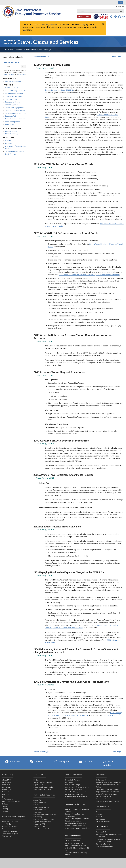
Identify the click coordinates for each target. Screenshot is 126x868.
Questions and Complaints (43, 782)
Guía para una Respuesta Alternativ (77, 819)
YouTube (85, 761)
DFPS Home (8, 50)
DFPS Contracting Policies (14, 151)
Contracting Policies (12, 105)
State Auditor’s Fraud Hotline (43, 790)
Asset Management (12, 122)
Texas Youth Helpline (10, 831)
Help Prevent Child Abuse (74, 794)
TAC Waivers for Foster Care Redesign (16, 147)
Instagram (62, 761)
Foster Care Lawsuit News (74, 790)
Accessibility (6, 782)
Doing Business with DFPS (74, 843)
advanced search (9, 74)
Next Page (116, 56)
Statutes (8, 140)
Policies (5, 804)
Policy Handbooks (40, 810)
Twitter (36, 761)
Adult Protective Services (14, 94)
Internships (100, 817)
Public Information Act (41, 807)
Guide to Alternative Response (75, 823)
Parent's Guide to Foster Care (75, 826)
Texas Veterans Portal (103, 841)
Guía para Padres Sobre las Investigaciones (74, 815)
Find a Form (6, 794)
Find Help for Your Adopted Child (107, 801)
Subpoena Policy (11, 116)
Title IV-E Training (11, 134)
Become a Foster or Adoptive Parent (108, 782)
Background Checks (12, 102)
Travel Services (31, 50)
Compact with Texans (72, 780)
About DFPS (6, 780)
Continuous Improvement (11, 801)
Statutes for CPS (39, 826)
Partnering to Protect (10, 826)
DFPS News (69, 782)
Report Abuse (84, 17)
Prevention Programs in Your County (109, 789)
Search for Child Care (103, 797)
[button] (111, 17)
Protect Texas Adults (9, 829)
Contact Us (6, 785)
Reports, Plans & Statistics (42, 822)
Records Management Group (16, 113)
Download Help (101, 832)
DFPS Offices (7, 790)
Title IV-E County (11, 131)
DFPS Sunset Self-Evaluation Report (77, 787)
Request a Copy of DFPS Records (107, 792)
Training (5, 809)
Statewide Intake (11, 99)
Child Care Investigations (14, 96)
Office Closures (8, 799)
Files (40, 50)
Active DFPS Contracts (72, 841)
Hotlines (36, 780)
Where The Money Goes (104, 846)
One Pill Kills (7, 824)
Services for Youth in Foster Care (107, 794)
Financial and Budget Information (76, 792)
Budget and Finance (40, 803)
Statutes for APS (39, 824)
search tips (22, 74)
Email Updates (10, 154)
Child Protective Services (14, 88)
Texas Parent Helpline (10, 834)
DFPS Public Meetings (72, 785)
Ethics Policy (9, 124)
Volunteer (99, 814)
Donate (98, 812)
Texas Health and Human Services (108, 839)
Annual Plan (38, 800)
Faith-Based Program (103, 821)
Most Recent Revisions (13, 81)
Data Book (37, 805)
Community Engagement (14, 108)
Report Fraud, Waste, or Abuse (44, 787)
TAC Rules (9, 143)
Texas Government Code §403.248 (59, 90)
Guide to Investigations (73, 821)
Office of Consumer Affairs (15, 110)
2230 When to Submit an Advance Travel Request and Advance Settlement (89, 275)
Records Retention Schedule (44, 819)
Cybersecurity (38, 812)
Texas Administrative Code (43, 829)
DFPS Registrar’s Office (112, 715)
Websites (6, 811)
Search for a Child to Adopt (105, 799)
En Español (120, 6)
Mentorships (100, 819)
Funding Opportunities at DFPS (75, 846)
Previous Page (42, 56)
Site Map (5, 806)
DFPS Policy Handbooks (13, 57)
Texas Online (100, 837)
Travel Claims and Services (15, 119)
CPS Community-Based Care (16, 91)
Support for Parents (103, 844)
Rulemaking (38, 817)
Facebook (12, 761)
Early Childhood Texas (10, 822)
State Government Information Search (109, 834)
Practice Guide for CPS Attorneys (45, 814)
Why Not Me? (7, 836)
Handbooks (19, 50)
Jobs (4, 797)
